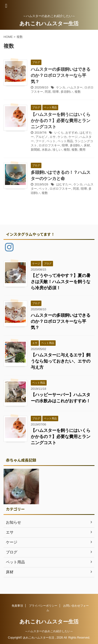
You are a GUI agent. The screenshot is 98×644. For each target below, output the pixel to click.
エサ (53, 137)
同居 (48, 92)
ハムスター (75, 87)
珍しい (57, 150)
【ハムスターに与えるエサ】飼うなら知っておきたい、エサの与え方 (61, 361)
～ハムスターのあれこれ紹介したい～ (49, 631)
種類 (67, 150)
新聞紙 (35, 150)
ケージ (73, 137)
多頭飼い (67, 92)
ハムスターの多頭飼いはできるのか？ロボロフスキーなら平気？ (61, 75)
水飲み (46, 150)
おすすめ (71, 133)
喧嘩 (56, 92)
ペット (51, 141)
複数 (78, 92)
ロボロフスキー (49, 145)
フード (40, 141)
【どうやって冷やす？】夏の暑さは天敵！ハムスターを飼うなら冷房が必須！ (61, 282)
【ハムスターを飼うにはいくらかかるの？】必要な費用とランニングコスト (61, 121)
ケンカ (61, 87)
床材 (87, 145)
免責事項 (17, 606)
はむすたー (64, 184)
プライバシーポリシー (43, 606)
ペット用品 (65, 141)
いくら (59, 133)
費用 (82, 150)
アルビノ (42, 137)
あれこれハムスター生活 (49, 24)
